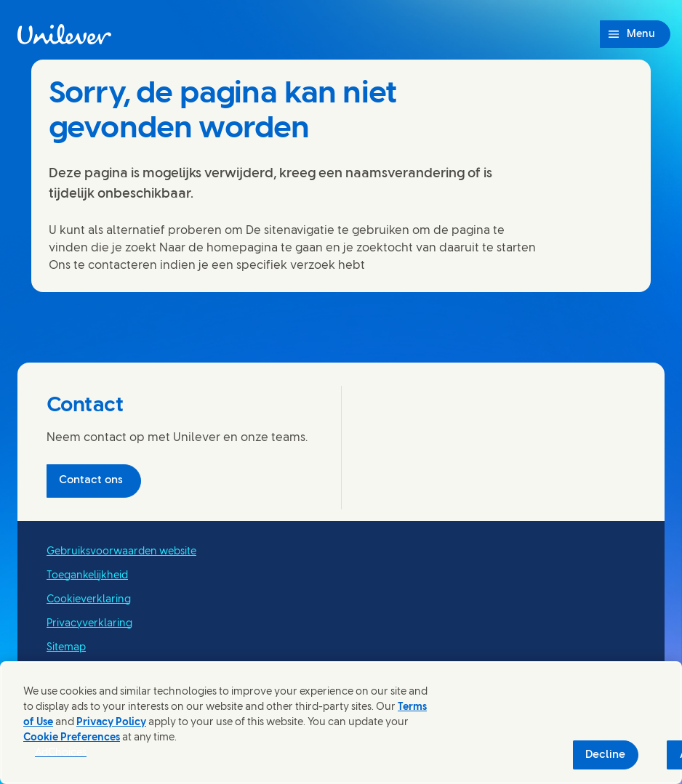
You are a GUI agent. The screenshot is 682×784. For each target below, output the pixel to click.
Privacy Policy (111, 723)
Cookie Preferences (72, 738)
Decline (605, 755)
